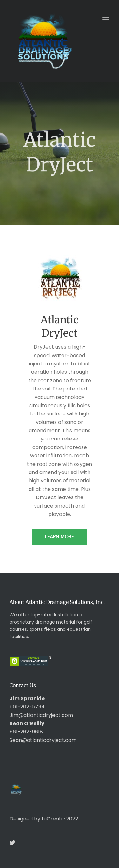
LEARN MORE (60, 537)
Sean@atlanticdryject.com (43, 740)
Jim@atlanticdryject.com (41, 715)
